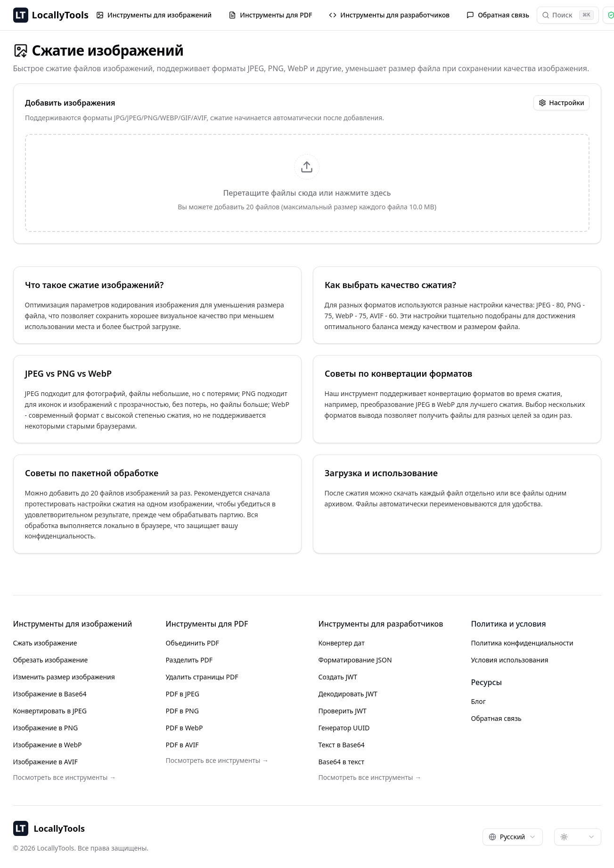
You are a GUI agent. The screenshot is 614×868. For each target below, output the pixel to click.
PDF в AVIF (182, 745)
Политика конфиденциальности (522, 643)
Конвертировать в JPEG (50, 711)
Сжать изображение (45, 643)
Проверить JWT (343, 711)
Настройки (561, 103)
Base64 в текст (341, 762)
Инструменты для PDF (270, 15)
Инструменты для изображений (154, 15)
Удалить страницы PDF (202, 677)
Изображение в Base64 (50, 694)
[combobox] (513, 837)
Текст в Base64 (342, 745)
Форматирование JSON (355, 660)
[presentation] (307, 183)
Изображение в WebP (48, 745)
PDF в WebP (184, 728)
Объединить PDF (192, 643)
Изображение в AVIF (45, 762)
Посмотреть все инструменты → (65, 777)
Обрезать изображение (51, 660)
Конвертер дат (342, 643)
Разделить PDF (189, 660)
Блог (479, 701)
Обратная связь (498, 15)
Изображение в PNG (46, 728)
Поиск (568, 15)
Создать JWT (338, 677)
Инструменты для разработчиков (389, 15)
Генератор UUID (344, 728)
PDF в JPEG (183, 694)
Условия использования (510, 660)
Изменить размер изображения (64, 677)
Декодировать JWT (348, 694)
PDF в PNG (182, 711)
